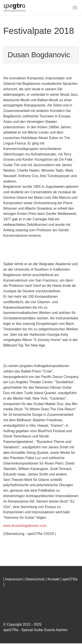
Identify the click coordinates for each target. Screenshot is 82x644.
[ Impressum (13, 580)
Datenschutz (35, 580)
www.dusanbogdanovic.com (25, 526)
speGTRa (70, 580)
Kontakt (54, 580)
